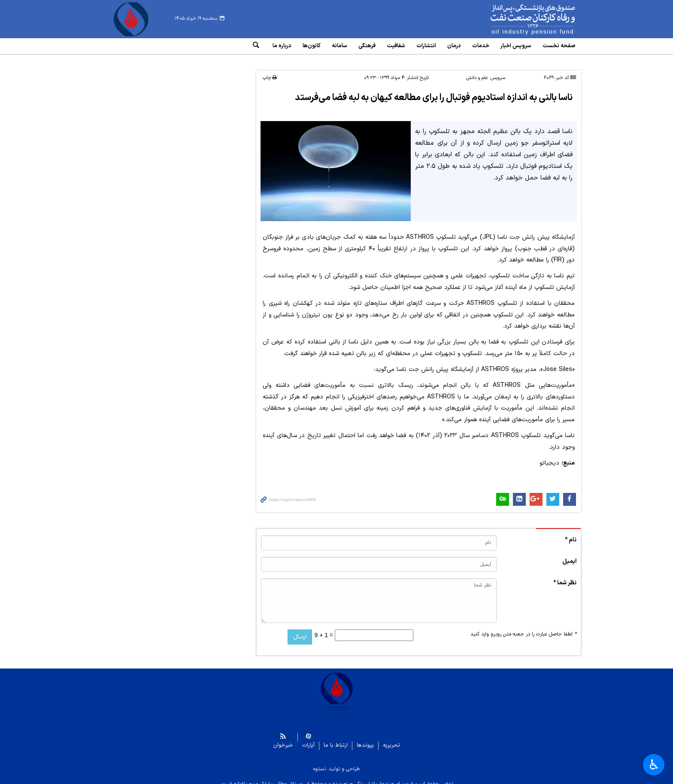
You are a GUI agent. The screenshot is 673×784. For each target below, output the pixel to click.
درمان (454, 46)
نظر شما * (565, 576)
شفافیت (396, 46)
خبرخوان (283, 739)
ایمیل (569, 555)
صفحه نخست (559, 46)
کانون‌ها (312, 46)
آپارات (308, 739)
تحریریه (391, 739)
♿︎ (654, 765)
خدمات (481, 46)
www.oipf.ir (513, 19)
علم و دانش (477, 71)
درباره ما (282, 46)
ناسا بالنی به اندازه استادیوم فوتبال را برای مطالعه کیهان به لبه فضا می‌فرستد (433, 91)
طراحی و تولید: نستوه (336, 762)
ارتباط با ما (336, 739)
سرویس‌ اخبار (516, 46)
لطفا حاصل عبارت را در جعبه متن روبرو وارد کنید (523, 627)
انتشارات (426, 46)
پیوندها (365, 739)
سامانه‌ (340, 46)
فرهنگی (367, 46)
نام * (571, 533)
